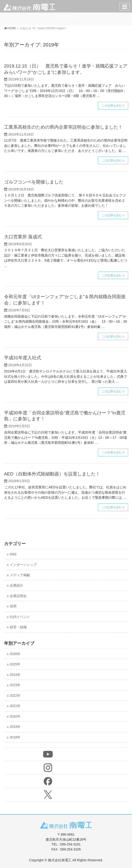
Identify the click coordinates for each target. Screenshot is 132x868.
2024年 (15, 675)
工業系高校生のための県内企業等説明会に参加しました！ (63, 127)
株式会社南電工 (60, 860)
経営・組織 (18, 627)
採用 (13, 606)
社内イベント (20, 617)
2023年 (15, 685)
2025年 (15, 664)
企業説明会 (18, 596)
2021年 (15, 706)
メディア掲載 (20, 575)
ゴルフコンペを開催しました (34, 182)
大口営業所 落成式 (23, 237)
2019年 (15, 727)
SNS (13, 554)
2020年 (15, 717)
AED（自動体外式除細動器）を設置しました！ (52, 474)
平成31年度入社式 (23, 358)
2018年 (15, 737)
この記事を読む (112, 106)
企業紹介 (17, 585)
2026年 (15, 654)
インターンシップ (23, 565)
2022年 (15, 696)
